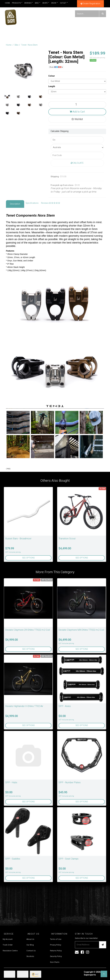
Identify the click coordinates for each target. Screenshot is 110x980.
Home (7, 3)
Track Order (8, 945)
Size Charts (55, 962)
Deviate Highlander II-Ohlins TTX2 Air (24, 706)
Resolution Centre (10, 951)
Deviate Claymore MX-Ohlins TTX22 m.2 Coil (81, 630)
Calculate (77, 163)
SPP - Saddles (13, 859)
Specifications (32, 203)
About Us (30, 939)
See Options (28, 558)
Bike (38, 3)
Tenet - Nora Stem (29, 45)
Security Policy (56, 956)
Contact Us (31, 951)
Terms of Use (56, 939)
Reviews (51, 203)
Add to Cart (77, 112)
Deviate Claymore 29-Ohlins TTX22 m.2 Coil (28, 630)
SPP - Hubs (11, 782)
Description (15, 204)
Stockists (30, 956)
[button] (104, 974)
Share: (56, 67)
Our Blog (30, 945)
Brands (29, 3)
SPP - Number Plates (70, 782)
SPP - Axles (65, 706)
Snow (55, 3)
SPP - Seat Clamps (69, 859)
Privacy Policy (56, 945)
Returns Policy (56, 951)
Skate (46, 3)
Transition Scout (67, 539)
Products (17, 3)
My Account (8, 939)
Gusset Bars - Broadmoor (18, 539)
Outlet (64, 3)
